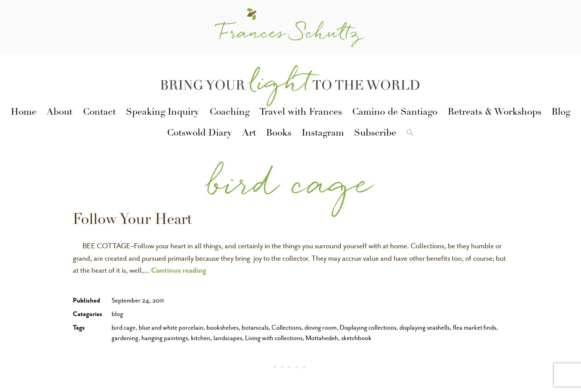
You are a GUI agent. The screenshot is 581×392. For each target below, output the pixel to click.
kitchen (201, 338)
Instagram (323, 134)
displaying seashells (425, 328)
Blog (561, 113)
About (59, 113)
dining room (321, 328)
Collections (286, 328)
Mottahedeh (322, 338)
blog (117, 314)
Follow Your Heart (132, 221)
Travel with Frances (301, 113)
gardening (125, 338)
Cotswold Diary (199, 134)
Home (24, 113)
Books (279, 134)
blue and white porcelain (171, 328)
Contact (99, 113)
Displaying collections (368, 328)
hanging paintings (165, 338)
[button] (410, 134)
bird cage (124, 328)
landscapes (228, 338)
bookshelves (223, 328)
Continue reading (179, 270)
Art (249, 134)
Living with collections (274, 338)
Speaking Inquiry (162, 113)
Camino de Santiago (395, 113)
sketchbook (356, 338)
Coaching (229, 113)
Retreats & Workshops (495, 113)
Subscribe (375, 134)
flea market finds (474, 328)
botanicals (255, 328)
